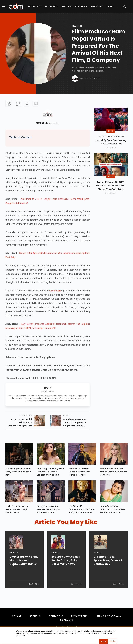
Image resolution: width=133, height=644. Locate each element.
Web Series (97, 6)
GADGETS (14, 561)
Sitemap (17, 618)
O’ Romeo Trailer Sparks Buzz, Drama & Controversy (108, 568)
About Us (35, 618)
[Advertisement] (10, 54)
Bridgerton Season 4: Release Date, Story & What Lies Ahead (48, 511)
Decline (113, 641)
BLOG (111, 131)
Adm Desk (42, 123)
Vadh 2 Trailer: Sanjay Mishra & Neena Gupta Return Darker (17, 511)
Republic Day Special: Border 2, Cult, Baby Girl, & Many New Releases (66, 568)
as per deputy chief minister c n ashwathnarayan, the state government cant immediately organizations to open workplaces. (19, 422)
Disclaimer (66, 621)
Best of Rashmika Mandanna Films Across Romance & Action (113, 511)
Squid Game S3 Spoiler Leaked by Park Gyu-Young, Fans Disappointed (111, 140)
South (65, 6)
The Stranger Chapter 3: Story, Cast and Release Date (18, 472)
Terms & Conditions (109, 618)
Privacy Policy (80, 618)
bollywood (77, 26)
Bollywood (34, 6)
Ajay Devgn (55, 291)
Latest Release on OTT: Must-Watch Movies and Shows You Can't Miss (111, 186)
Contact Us (56, 618)
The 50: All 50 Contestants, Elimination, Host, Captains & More (82, 511)
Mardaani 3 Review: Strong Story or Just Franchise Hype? (79, 472)
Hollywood (51, 6)
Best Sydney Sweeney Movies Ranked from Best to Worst (113, 472)
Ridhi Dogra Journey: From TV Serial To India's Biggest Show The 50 (51, 472)
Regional (80, 6)
